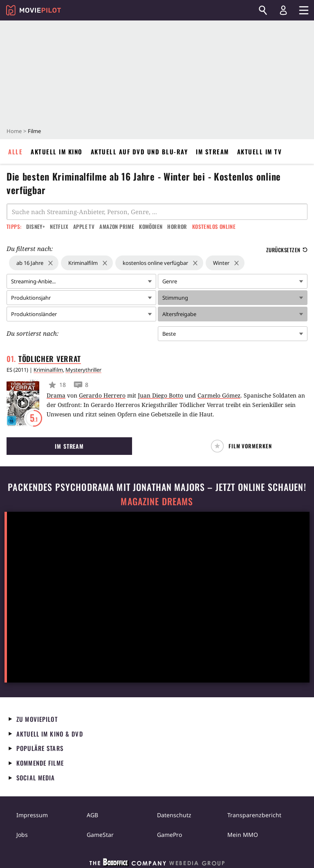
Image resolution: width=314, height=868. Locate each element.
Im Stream (212, 151)
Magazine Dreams (157, 501)
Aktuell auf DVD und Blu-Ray (139, 151)
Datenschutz (174, 815)
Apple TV (84, 226)
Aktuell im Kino (57, 151)
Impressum (32, 815)
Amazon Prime (117, 226)
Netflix (59, 226)
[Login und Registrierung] (283, 10)
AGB (92, 815)
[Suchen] (263, 10)
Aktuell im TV (260, 151)
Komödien (151, 226)
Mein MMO (243, 835)
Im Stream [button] (69, 446)
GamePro (169, 835)
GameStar (100, 835)
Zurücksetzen (287, 250)
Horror (177, 226)
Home (14, 131)
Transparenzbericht (254, 815)
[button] (245, 446)
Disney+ (36, 226)
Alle (15, 151)
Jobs (22, 835)
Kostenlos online (214, 226)
